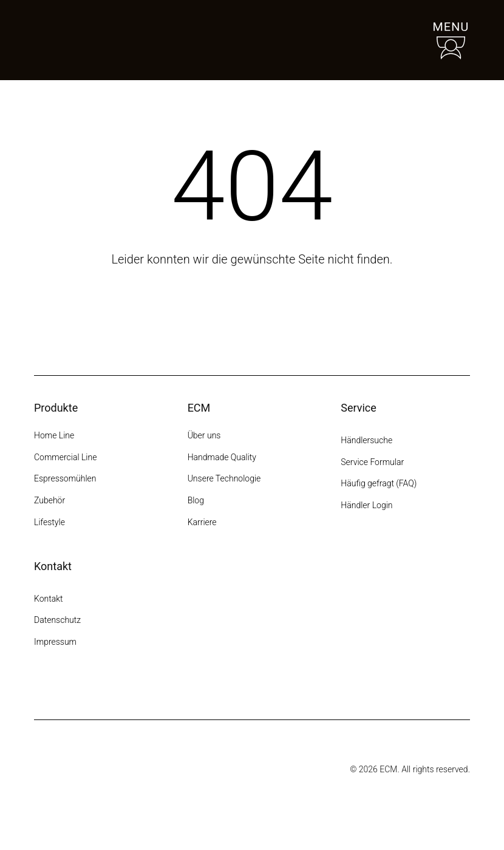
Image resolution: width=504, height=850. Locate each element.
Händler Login (366, 505)
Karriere (202, 522)
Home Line (54, 435)
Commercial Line (65, 457)
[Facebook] (63, 688)
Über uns (204, 435)
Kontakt (49, 599)
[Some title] (222, 770)
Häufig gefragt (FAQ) (379, 483)
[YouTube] (107, 688)
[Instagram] (41, 688)
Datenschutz (57, 620)
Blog (196, 500)
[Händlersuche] (395, 40)
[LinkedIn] (129, 688)
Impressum (55, 642)
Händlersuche (366, 440)
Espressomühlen (65, 478)
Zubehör (49, 500)
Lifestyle (49, 522)
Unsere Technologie (224, 478)
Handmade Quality (222, 457)
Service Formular (372, 462)
